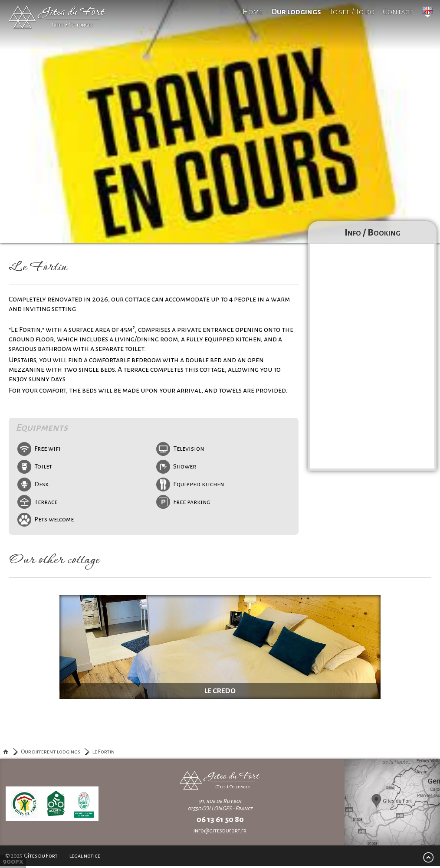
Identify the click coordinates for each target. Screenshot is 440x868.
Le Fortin (103, 752)
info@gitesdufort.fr (220, 831)
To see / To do (352, 12)
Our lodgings (296, 12)
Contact (398, 12)
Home (253, 12)
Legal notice (85, 856)
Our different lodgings (51, 752)
